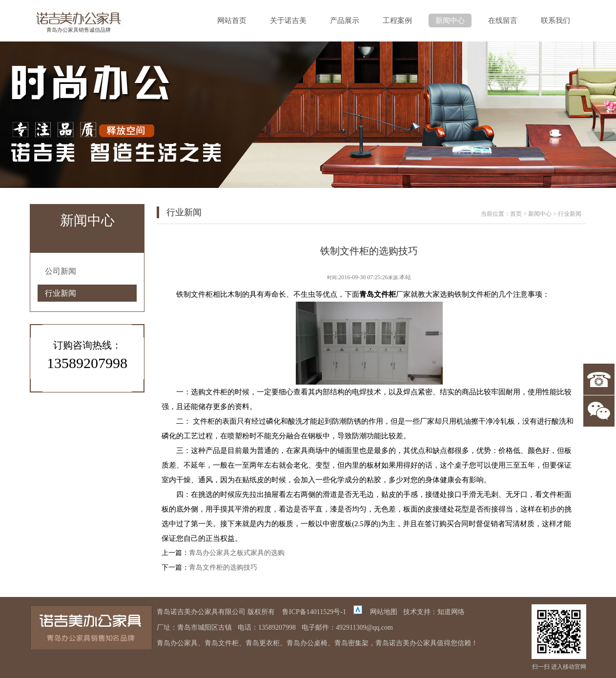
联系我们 (555, 21)
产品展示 (345, 21)
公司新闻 (61, 271)
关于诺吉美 (288, 21)
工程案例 (397, 21)
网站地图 (384, 612)
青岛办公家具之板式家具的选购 (237, 553)
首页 (516, 214)
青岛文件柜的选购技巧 (223, 567)
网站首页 (232, 21)
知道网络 (451, 612)
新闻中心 (450, 21)
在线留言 (503, 21)
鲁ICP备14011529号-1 (314, 612)
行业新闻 (61, 293)
